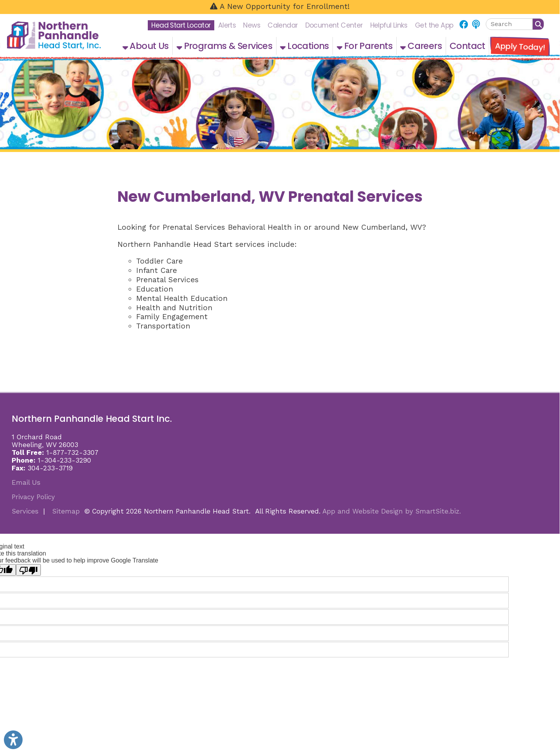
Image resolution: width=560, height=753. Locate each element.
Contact (467, 46)
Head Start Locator (181, 25)
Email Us (26, 482)
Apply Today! (520, 47)
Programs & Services (224, 46)
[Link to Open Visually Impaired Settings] (13, 740)
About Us (146, 46)
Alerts (227, 25)
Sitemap (66, 511)
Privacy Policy (33, 497)
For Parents (365, 46)
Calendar (283, 25)
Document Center (334, 25)
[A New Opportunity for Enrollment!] (280, 7)
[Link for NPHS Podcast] (476, 24)
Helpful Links (389, 25)
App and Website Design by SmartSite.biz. (392, 511)
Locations (304, 46)
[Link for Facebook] (463, 24)
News (252, 25)
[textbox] (509, 24)
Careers (421, 46)
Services (25, 511)
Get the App (434, 25)
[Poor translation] (28, 570)
